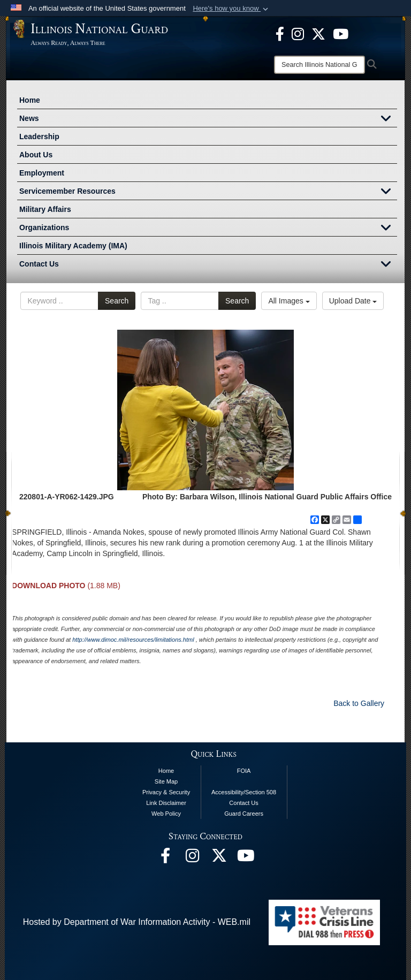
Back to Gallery (359, 703)
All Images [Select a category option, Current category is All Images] (289, 301)
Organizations (208, 229)
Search (117, 301)
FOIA (244, 771)
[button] (231, 9)
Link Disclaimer (166, 803)
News (208, 119)
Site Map (166, 781)
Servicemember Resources (208, 192)
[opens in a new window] (318, 33)
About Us (36, 155)
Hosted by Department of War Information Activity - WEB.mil (137, 922)
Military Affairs (45, 209)
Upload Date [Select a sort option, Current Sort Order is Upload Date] (353, 301)
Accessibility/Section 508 (244, 792)
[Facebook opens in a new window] (280, 33)
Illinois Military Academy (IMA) (73, 246)
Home (30, 100)
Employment (42, 173)
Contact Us (208, 265)
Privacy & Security (166, 792)
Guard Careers (244, 814)
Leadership (39, 136)
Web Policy (166, 814)
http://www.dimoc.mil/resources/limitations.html (133, 640)
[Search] (319, 65)
